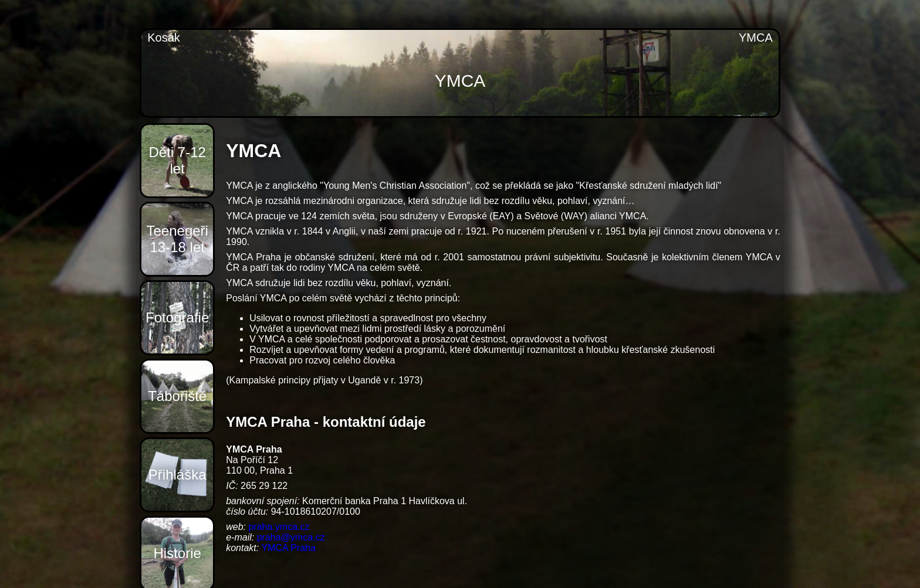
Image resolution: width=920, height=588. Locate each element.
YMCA (756, 38)
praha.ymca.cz (279, 527)
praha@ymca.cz (291, 537)
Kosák (164, 38)
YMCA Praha (288, 548)
